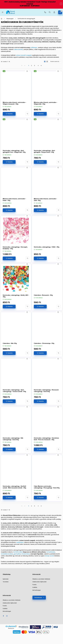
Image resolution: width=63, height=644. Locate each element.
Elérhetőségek (37, 590)
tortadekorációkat (7, 554)
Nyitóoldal (6, 579)
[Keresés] (50, 12)
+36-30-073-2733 (45, 12)
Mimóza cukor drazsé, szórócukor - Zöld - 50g (45, 200)
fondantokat (26, 554)
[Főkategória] (2, 19)
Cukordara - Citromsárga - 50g (44, 343)
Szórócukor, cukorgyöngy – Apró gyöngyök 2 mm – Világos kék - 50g (14, 151)
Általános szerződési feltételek (41, 579)
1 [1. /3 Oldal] (29, 66)
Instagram (7, 616)
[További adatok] (27, 114)
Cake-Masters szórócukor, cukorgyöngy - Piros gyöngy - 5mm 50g (47, 487)
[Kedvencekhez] (27, 71)
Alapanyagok (10, 19)
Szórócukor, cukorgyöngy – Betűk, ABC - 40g (16, 296)
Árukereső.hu (11, 628)
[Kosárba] (9, 114)
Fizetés (34, 585)
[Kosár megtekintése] (60, 12)
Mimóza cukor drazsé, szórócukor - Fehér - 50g (14, 200)
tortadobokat (51, 552)
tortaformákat (18, 552)
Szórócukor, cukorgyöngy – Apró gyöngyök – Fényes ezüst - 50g (44, 151)
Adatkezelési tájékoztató (39, 582)
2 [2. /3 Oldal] (32, 66)
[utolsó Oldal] (41, 66)
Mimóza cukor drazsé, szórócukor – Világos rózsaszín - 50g (14, 103)
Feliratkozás (38, 597)
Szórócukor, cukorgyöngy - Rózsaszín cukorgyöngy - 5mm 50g (46, 391)
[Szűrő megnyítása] (2, 36)
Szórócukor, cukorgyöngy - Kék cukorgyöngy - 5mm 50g (13, 439)
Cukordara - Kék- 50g (10, 343)
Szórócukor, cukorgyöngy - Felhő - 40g (47, 247)
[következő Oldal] (38, 66)
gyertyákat (17, 554)
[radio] (47, 62)
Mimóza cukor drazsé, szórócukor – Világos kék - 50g (45, 103)
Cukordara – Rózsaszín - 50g (43, 295)
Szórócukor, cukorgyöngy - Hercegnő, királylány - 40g (15, 248)
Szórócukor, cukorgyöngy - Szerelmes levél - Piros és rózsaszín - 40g (46, 439)
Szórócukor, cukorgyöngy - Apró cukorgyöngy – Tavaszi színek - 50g (14, 391)
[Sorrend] (55, 62)
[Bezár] (61, 4)
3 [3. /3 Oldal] (34, 66)
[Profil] (54, 12)
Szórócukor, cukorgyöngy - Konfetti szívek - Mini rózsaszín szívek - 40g (14, 487)
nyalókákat (20, 542)
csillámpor (34, 47)
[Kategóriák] (3, 12)
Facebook (3, 616)
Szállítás (35, 587)
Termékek (6, 582)
